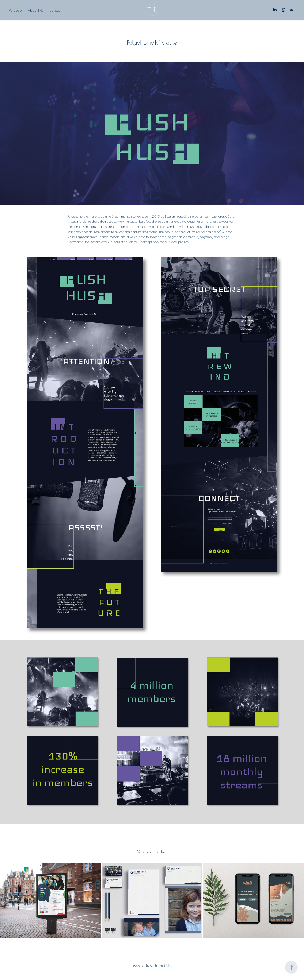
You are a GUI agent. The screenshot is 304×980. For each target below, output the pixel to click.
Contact (55, 10)
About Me (35, 10)
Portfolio (15, 10)
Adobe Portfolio (160, 966)
